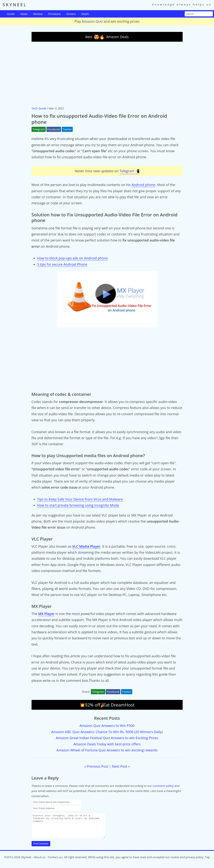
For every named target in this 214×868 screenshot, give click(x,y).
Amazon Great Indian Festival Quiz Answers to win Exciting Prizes (107, 738)
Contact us (55, 862)
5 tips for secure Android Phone (62, 264)
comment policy (163, 786)
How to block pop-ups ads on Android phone (73, 258)
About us (39, 862)
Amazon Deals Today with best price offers (107, 744)
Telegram (39, 129)
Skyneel (26, 862)
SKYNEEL (15, 5)
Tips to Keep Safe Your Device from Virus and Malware (80, 499)
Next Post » (121, 766)
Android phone (143, 185)
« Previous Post (96, 766)
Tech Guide (39, 108)
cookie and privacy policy (187, 862)
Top (207, 862)
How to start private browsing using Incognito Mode (78, 505)
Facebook (54, 129)
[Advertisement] (107, 74)
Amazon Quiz (92, 21)
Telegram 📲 (129, 171)
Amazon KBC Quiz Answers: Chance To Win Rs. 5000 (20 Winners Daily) (107, 732)
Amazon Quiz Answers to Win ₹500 (107, 726)
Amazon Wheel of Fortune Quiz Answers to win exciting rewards (107, 750)
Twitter (67, 129)
